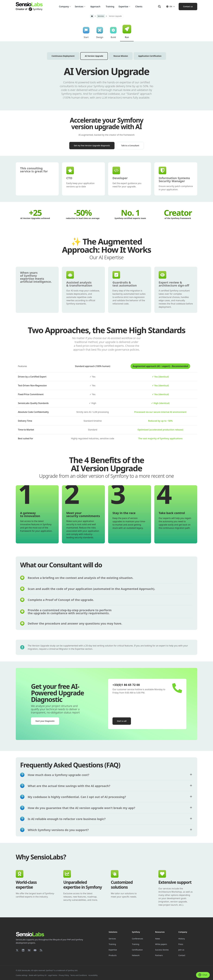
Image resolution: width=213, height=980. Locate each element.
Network (136, 955)
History (182, 939)
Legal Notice (53, 975)
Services (101, 16)
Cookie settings (22, 975)
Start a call (122, 721)
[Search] (159, 7)
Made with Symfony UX (38, 975)
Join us (181, 950)
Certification (137, 950)
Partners (159, 955)
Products (113, 955)
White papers (161, 944)
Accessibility (93, 975)
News (158, 939)
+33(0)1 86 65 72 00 (126, 685)
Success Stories (162, 950)
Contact (182, 955)
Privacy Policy (64, 975)
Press (181, 944)
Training (112, 944)
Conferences (137, 939)
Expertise (113, 950)
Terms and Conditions (79, 975)
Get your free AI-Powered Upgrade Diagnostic (57, 693)
